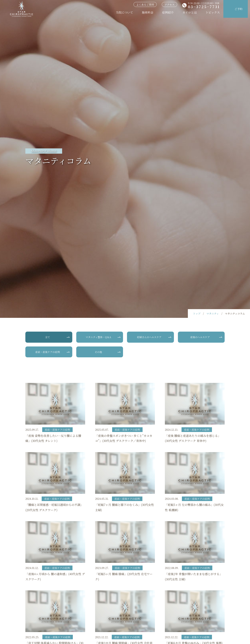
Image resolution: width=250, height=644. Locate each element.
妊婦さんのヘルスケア (149, 337)
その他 (98, 352)
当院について (125, 12)
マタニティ (213, 313)
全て (47, 337)
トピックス (213, 12)
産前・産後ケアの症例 (47, 352)
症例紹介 (168, 12)
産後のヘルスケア (200, 337)
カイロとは (190, 12)
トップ (197, 313)
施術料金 (148, 12)
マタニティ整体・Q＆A (98, 337)
